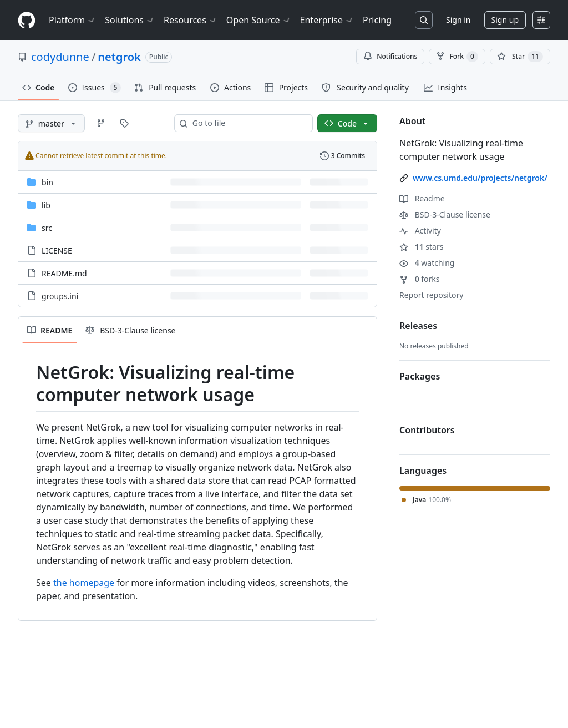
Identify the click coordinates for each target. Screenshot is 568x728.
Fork (457, 57)
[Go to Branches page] (101, 123)
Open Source (259, 20)
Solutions (130, 20)
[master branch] (51, 123)
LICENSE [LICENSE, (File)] (57, 251)
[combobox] (248, 123)
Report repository (431, 295)
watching (427, 263)
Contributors (427, 430)
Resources (191, 20)
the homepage (84, 583)
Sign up (505, 20)
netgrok (119, 57)
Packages (420, 376)
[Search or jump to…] (424, 20)
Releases (418, 326)
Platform (72, 20)
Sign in (458, 20)
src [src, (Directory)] (47, 228)
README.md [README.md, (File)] (64, 273)
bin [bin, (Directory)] (47, 182)
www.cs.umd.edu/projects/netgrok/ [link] (480, 178)
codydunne (60, 57)
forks (420, 279)
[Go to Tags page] (124, 123)
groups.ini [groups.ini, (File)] (60, 296)
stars (421, 247)
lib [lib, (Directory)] (46, 205)
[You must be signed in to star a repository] (520, 57)
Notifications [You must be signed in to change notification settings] (390, 56)
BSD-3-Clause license (445, 214)
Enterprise (327, 20)
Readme (422, 198)
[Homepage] (27, 20)
